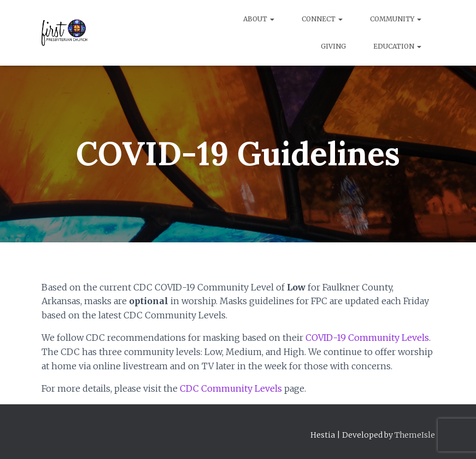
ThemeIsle (415, 435)
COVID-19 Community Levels (367, 338)
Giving (333, 46)
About (259, 19)
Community (396, 19)
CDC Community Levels (231, 388)
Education (397, 46)
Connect (322, 19)
